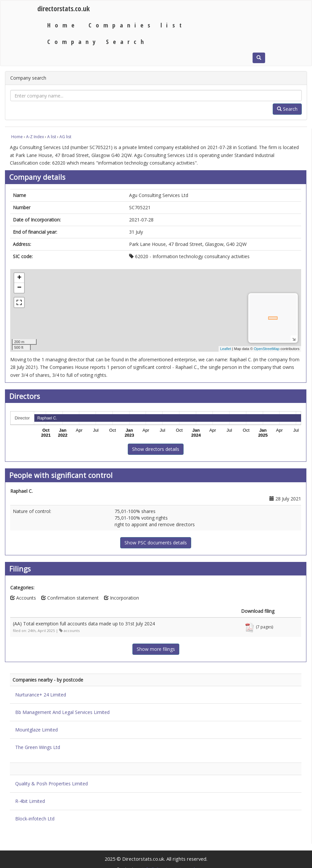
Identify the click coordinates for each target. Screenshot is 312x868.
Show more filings (156, 649)
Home (63, 25)
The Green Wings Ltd (38, 747)
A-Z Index (35, 137)
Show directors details (156, 449)
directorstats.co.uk (64, 8)
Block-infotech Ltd (35, 819)
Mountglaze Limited (36, 730)
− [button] (19, 288)
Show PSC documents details (156, 543)
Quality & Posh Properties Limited (52, 784)
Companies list (137, 25)
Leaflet (226, 349)
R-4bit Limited (30, 801)
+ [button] (19, 278)
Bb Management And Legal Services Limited (62, 712)
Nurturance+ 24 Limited (41, 695)
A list (52, 137)
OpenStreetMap (267, 349)
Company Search (98, 41)
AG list (65, 137)
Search (287, 109)
